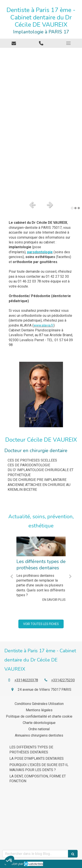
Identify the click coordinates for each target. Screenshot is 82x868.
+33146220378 (26, 680)
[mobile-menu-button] (68, 43)
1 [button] (72, 208)
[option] (41, 123)
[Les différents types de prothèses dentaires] (41, 546)
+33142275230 (63, 680)
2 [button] (75, 208)
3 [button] (79, 208)
